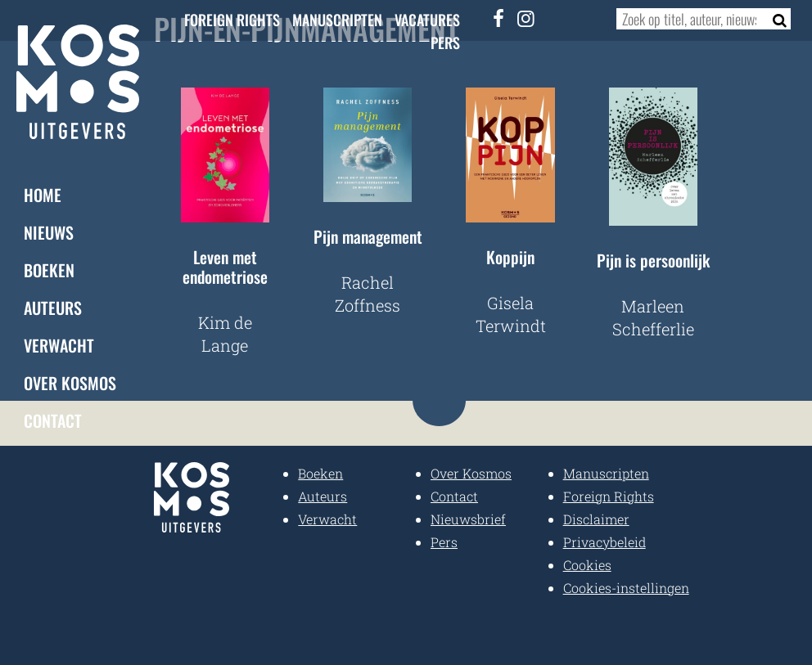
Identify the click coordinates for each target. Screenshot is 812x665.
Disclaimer (596, 519)
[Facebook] (498, 18)
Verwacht (59, 345)
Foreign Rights (232, 20)
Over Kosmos (70, 383)
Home (43, 195)
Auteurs (53, 308)
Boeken (49, 270)
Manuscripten (337, 20)
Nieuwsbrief (468, 519)
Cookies (587, 565)
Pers (445, 43)
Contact (53, 420)
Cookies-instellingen (626, 588)
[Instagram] (526, 18)
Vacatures (427, 20)
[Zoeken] (775, 19)
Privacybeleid (604, 542)
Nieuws (49, 232)
